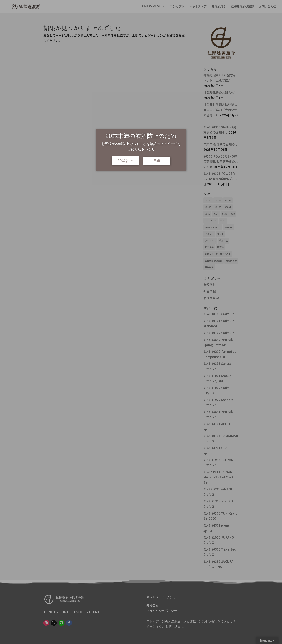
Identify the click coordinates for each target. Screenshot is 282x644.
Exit (157, 161)
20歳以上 (125, 161)
